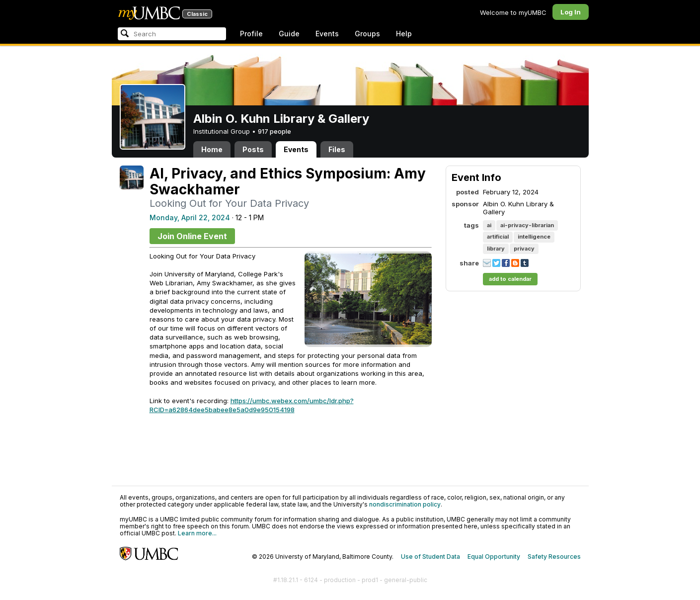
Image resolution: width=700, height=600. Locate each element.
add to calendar (510, 279)
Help (404, 34)
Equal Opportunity (494, 557)
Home (212, 149)
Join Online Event (192, 236)
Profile (251, 34)
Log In (571, 12)
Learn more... (197, 533)
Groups (367, 34)
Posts (253, 149)
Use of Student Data (430, 557)
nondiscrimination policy (405, 504)
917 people (274, 131)
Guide (289, 34)
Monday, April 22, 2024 (190, 217)
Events (327, 34)
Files (337, 149)
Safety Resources (554, 557)
